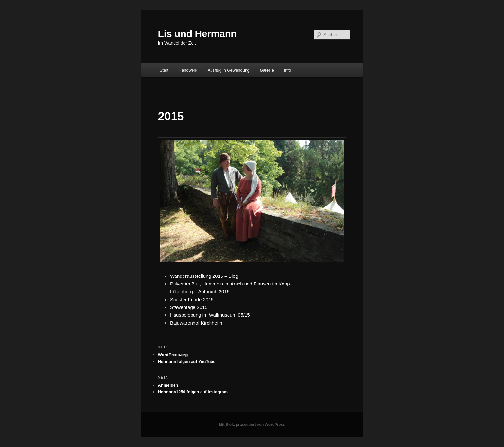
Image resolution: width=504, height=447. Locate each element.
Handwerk (188, 70)
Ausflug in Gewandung (229, 70)
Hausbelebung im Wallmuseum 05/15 (210, 315)
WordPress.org (173, 355)
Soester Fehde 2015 (192, 299)
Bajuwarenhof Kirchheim (196, 323)
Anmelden (168, 385)
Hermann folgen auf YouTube (187, 361)
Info (288, 70)
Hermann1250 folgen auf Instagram (193, 392)
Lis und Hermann (197, 34)
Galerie (267, 70)
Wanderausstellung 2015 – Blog (204, 276)
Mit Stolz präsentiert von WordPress (252, 425)
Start (164, 70)
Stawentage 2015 (189, 307)
